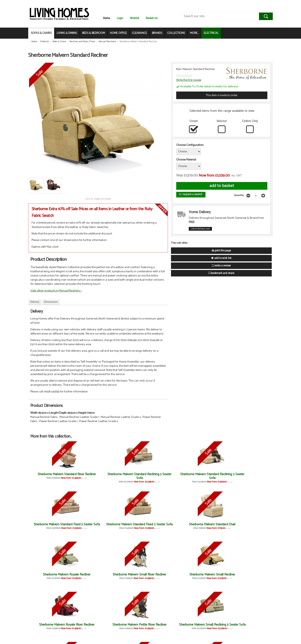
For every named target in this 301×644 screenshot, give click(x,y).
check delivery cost (200, 229)
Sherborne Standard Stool (171, 625)
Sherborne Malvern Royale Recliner (251, 526)
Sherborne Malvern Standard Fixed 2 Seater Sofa (210, 478)
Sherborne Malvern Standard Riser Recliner (50, 476)
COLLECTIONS (176, 33)
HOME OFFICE (118, 33)
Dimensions (51, 302)
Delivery (35, 302)
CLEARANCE (139, 33)
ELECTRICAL (211, 33)
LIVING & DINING (67, 33)
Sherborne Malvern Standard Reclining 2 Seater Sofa (130, 478)
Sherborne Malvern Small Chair (131, 627)
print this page (221, 251)
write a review (221, 266)
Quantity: (239, 195)
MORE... (194, 33)
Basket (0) (152, 18)
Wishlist (135, 18)
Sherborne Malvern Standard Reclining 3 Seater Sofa (90, 478)
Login (120, 18)
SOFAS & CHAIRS (41, 33)
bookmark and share (221, 273)
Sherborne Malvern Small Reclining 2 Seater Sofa (251, 576)
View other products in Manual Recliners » (56, 291)
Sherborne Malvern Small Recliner (90, 576)
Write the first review (189, 80)
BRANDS (157, 33)
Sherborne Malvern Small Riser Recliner (50, 576)
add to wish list (221, 258)
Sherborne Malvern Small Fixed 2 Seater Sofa (90, 627)
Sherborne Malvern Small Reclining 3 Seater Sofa (211, 576)
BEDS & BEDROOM (94, 33)
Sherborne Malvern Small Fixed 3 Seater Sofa (50, 627)
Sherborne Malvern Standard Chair (251, 476)
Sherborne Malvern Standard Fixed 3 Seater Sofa (170, 478)
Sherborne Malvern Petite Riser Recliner (171, 576)
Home (106, 18)
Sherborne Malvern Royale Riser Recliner (130, 576)
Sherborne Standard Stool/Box (211, 627)
